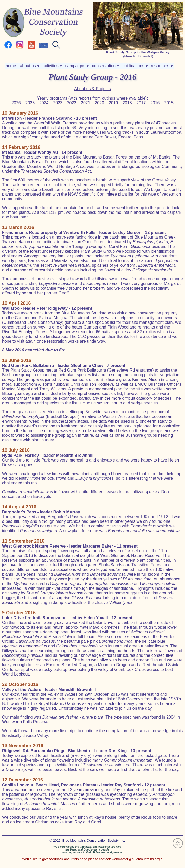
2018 (127, 103)
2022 (72, 103)
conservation (105, 66)
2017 (141, 103)
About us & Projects (93, 89)
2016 (155, 103)
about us (29, 66)
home (11, 66)
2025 (30, 103)
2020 (99, 103)
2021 (86, 103)
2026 (16, 103)
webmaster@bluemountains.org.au (138, 859)
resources (162, 66)
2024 (44, 103)
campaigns (77, 66)
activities (52, 66)
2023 (58, 103)
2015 (169, 103)
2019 (113, 103)
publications (135, 66)
